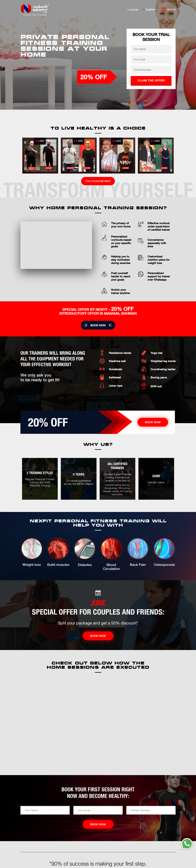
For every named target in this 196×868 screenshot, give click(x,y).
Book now (98, 325)
